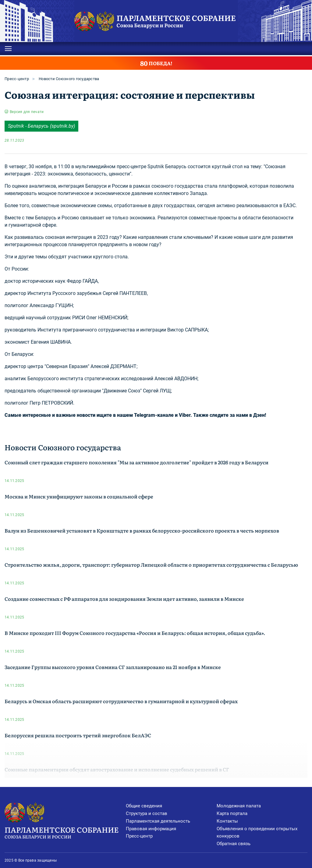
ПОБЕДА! (156, 63)
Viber (185, 415)
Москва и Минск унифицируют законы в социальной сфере (79, 496)
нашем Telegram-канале (145, 415)
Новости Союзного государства (69, 79)
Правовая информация (151, 829)
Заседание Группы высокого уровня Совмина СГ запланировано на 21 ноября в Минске (113, 667)
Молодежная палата (239, 806)
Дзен (259, 415)
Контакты (227, 821)
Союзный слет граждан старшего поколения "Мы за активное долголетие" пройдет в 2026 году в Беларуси (136, 462)
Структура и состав (147, 813)
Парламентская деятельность (158, 821)
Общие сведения (144, 806)
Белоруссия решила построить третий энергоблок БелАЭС (78, 735)
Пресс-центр (17, 79)
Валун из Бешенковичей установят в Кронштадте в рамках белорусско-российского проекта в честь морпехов (142, 530)
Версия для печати (27, 112)
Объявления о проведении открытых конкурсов (257, 833)
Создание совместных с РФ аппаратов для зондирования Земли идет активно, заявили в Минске (124, 599)
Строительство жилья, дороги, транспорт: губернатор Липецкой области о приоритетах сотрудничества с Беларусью (151, 565)
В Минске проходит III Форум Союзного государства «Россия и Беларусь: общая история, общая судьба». (135, 633)
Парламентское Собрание (65, 832)
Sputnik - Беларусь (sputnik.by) (41, 126)
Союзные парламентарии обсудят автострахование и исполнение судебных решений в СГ (117, 769)
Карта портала (232, 813)
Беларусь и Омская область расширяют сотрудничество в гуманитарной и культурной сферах (121, 701)
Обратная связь (234, 844)
